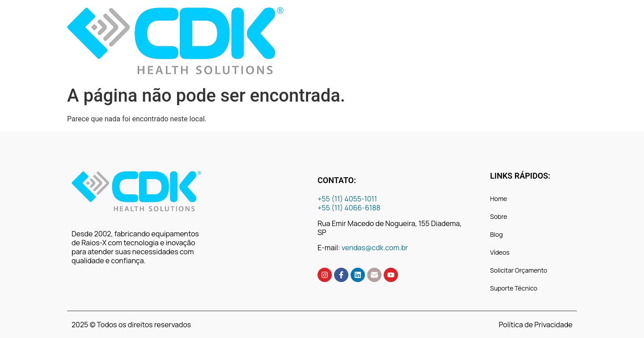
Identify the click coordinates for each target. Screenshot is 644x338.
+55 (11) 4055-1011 (348, 199)
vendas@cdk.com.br (375, 248)
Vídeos (500, 252)
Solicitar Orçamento (519, 270)
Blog (496, 234)
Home (499, 199)
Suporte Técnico (514, 288)
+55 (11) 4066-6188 (349, 208)
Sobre (499, 216)
